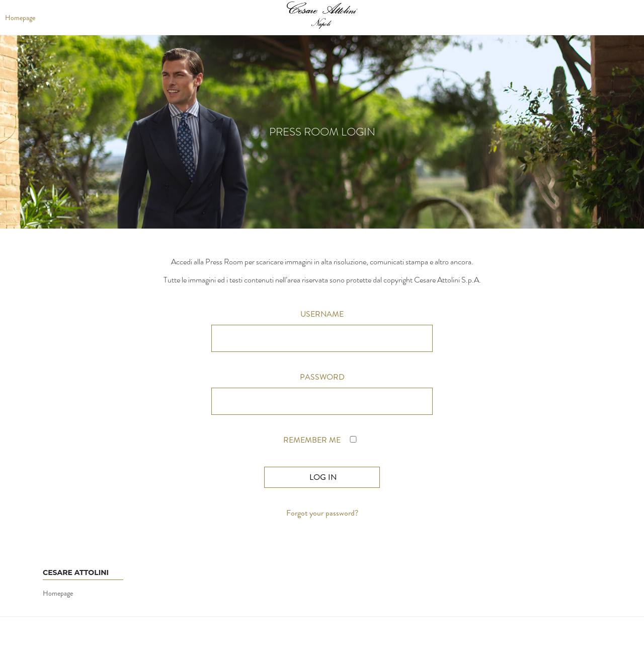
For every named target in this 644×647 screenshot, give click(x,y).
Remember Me (322, 440)
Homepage (58, 593)
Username (322, 314)
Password (322, 377)
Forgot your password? (322, 513)
